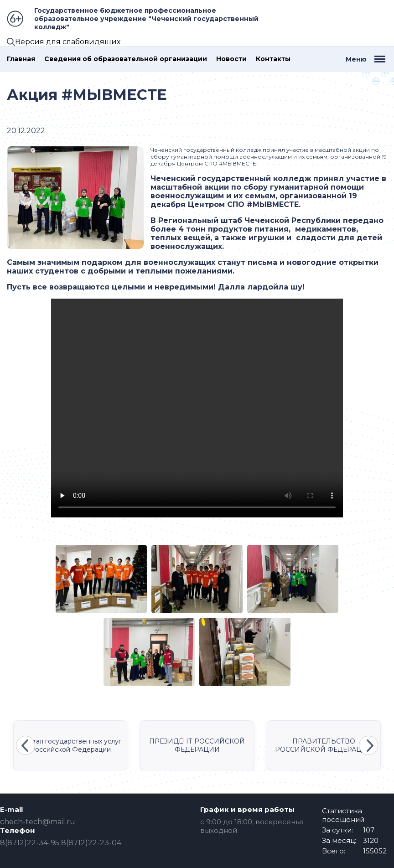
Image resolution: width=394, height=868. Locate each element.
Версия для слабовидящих (68, 42)
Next (368, 745)
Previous (26, 745)
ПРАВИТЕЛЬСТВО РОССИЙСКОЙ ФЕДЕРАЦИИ (324, 745)
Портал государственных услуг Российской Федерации (70, 745)
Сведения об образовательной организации (126, 59)
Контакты (273, 59)
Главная (21, 59)
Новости (231, 59)
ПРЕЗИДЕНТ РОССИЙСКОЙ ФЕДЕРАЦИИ (197, 745)
